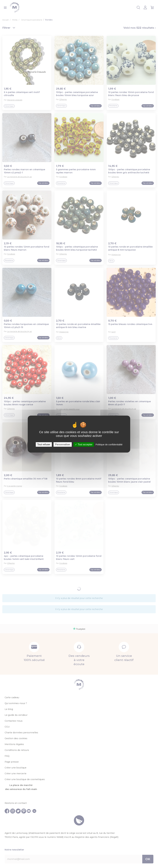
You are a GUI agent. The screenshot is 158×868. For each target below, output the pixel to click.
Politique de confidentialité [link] (109, 444)
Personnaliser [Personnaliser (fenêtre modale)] (63, 444)
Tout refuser (44, 444)
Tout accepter (84, 444)
